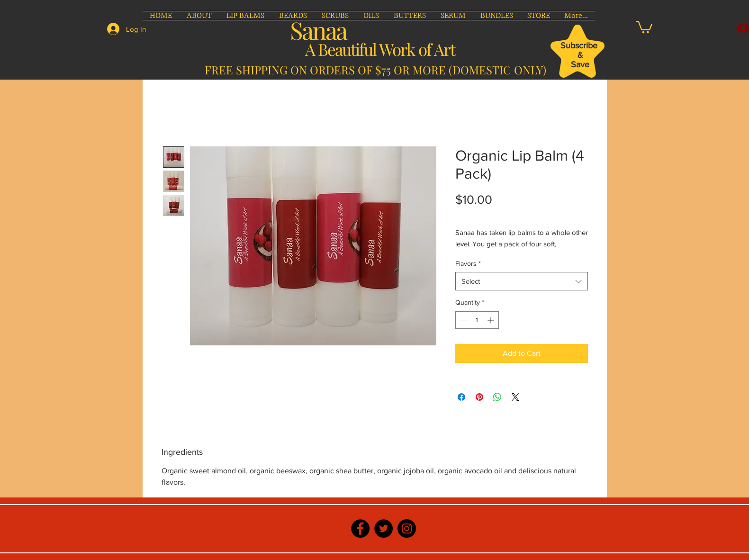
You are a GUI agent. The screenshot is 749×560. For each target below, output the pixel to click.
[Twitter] (384, 528)
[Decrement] (463, 320)
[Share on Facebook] (461, 397)
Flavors (468, 263)
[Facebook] (360, 528)
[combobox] (522, 281)
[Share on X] (515, 397)
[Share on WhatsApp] (497, 397)
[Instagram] (407, 528)
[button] (644, 26)
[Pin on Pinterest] (479, 397)
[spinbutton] (477, 320)
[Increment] (492, 320)
